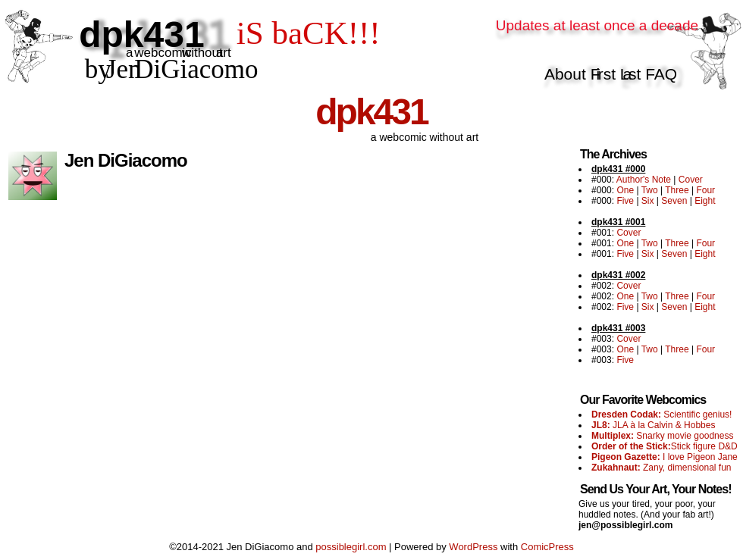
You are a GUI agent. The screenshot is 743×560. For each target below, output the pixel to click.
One (625, 190)
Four (705, 190)
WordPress (473, 547)
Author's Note (644, 180)
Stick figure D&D (665, 446)
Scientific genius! (661, 415)
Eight (705, 201)
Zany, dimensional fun (661, 468)
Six (648, 201)
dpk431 (371, 112)
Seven (674, 201)
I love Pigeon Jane (665, 457)
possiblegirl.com (351, 547)
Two (650, 190)
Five (625, 201)
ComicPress (547, 547)
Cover (691, 180)
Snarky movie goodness (662, 436)
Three (677, 190)
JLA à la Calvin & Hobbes (653, 425)
